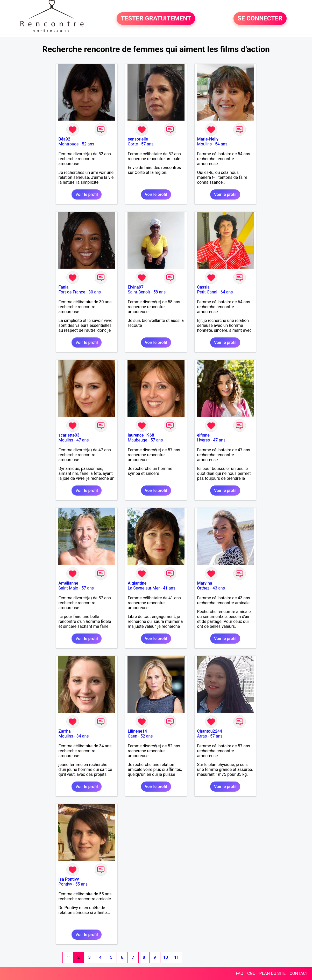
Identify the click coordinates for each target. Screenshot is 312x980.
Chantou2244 (210, 731)
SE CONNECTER (260, 19)
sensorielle (138, 139)
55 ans (81, 884)
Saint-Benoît (139, 292)
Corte (133, 144)
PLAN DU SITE (273, 973)
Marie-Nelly (208, 139)
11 (176, 957)
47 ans (83, 440)
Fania (64, 287)
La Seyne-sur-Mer (144, 588)
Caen (132, 736)
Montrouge (69, 144)
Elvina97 (136, 287)
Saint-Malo (68, 588)
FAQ (240, 973)
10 (166, 957)
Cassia (203, 287)
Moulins (205, 144)
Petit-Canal (207, 292)
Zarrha (65, 731)
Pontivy (65, 884)
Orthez (203, 588)
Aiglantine (137, 583)
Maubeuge (137, 440)
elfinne (203, 435)
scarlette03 (69, 435)
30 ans (95, 292)
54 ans (221, 144)
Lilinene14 (137, 731)
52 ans (88, 144)
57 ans (147, 144)
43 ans (219, 588)
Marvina (205, 583)
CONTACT (299, 973)
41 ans (169, 588)
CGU (251, 973)
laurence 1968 (141, 435)
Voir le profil (87, 194)
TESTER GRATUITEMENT (156, 19)
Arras (202, 736)
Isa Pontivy (69, 879)
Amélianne (68, 583)
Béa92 (64, 139)
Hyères (204, 440)
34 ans (83, 736)
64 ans (227, 292)
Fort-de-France (72, 292)
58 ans (160, 292)
